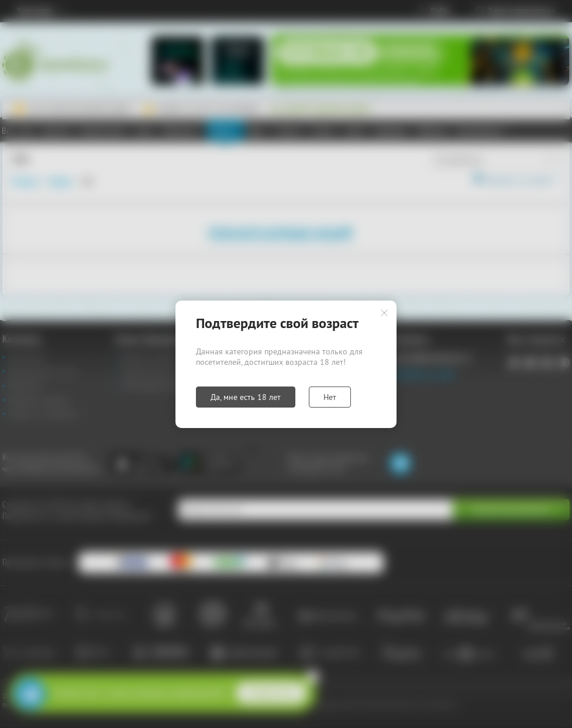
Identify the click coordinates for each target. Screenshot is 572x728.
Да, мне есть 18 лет (246, 397)
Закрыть (384, 313)
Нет (330, 397)
